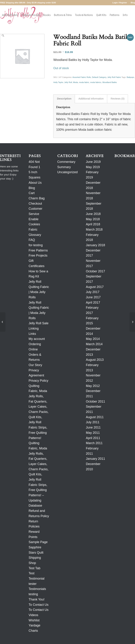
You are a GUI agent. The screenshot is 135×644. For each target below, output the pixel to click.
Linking (34, 328)
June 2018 (93, 214)
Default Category (99, 77)
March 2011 (94, 443)
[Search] (3, 36)
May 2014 (93, 339)
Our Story (35, 365)
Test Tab (35, 568)
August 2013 (95, 360)
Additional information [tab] (91, 99)
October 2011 (95, 401)
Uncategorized (67, 172)
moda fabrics (96, 82)
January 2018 (95, 245)
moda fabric (84, 82)
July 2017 (93, 292)
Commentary (66, 162)
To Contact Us (39, 605)
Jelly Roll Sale (39, 323)
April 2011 (93, 438)
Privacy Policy (38, 381)
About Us (35, 183)
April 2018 (93, 224)
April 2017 (93, 303)
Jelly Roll (68, 82)
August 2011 (95, 417)
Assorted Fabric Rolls (82, 77)
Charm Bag (37, 198)
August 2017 (95, 287)
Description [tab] (64, 99)
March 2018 (94, 230)
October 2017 (95, 271)
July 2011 (93, 422)
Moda (76, 82)
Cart (32, 193)
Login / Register (120, 3)
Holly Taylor (58, 82)
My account (37, 339)
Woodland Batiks (110, 82)
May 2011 (93, 433)
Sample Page (38, 542)
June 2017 (93, 297)
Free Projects (38, 255)
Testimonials (37, 589)
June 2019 (93, 162)
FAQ (32, 240)
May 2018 (93, 219)
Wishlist (34, 620)
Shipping (35, 558)
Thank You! (37, 599)
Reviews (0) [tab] (118, 99)
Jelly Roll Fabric (114, 77)
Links (32, 334)
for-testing (36, 245)
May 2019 (93, 167)
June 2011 (93, 427)
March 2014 (94, 344)
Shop (32, 563)
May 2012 (93, 386)
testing (33, 594)
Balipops (130, 77)
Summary (64, 167)
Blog (133, 3)
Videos (33, 615)
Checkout (35, 204)
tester (33, 584)
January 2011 (95, 459)
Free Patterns (38, 250)
